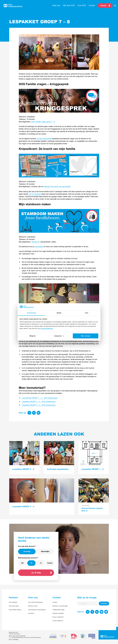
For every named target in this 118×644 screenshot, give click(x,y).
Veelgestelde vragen (59, 610)
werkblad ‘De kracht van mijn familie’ (57, 187)
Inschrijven (104, 603)
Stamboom (35, 242)
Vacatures (31, 613)
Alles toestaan (86, 336)
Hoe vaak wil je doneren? (27, 546)
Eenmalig (27, 552)
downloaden (39, 247)
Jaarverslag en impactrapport (37, 610)
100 (22, 563)
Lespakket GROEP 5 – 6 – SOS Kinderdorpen (39, 405)
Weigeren (32, 336)
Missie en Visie (33, 606)
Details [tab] (59, 313)
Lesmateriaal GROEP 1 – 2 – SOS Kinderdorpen (40, 398)
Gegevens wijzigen (58, 613)
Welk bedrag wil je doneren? (28, 558)
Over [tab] (87, 313)
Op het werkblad (35, 194)
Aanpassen (59, 336)
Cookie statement (58, 621)
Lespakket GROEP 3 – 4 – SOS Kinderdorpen (39, 402)
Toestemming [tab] (31, 313)
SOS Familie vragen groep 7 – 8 (43, 122)
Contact (55, 602)
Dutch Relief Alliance (15, 610)
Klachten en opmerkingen (60, 606)
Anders (50, 563)
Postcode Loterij (14, 606)
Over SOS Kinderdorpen (35, 602)
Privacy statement (58, 617)
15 (41, 563)
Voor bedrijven (13, 602)
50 (31, 563)
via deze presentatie (44, 139)
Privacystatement (47, 328)
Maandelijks (45, 552)
